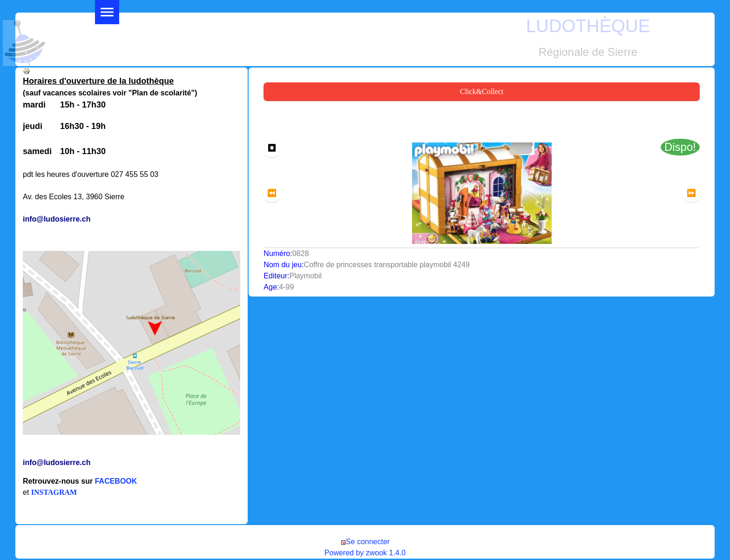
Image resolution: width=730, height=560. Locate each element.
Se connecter (365, 542)
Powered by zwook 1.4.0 (365, 553)
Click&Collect (482, 91)
